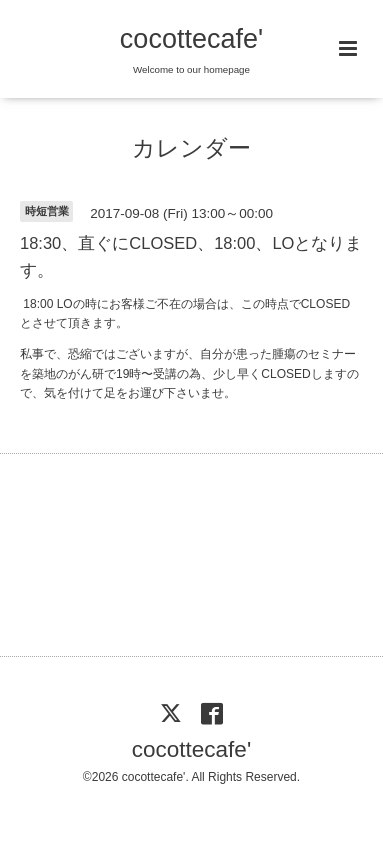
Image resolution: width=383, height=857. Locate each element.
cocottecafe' (191, 39)
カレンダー (191, 148)
